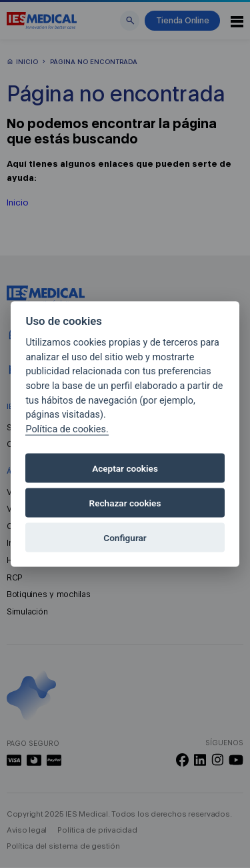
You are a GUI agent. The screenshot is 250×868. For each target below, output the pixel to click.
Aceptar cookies (125, 468)
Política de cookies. (67, 429)
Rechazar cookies (125, 503)
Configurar (125, 538)
